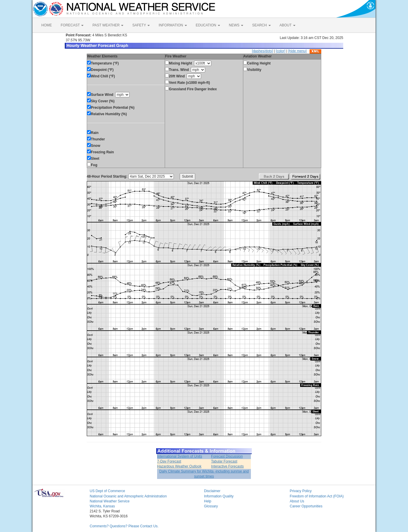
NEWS (236, 25)
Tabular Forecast (224, 461)
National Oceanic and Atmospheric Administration (128, 496)
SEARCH (261, 25)
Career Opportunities (306, 506)
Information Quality (219, 496)
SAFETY (141, 25)
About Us (297, 501)
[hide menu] (297, 51)
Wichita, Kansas (102, 506)
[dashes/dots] (262, 51)
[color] (281, 51)
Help (208, 501)
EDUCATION (208, 25)
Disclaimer (212, 491)
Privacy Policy (301, 491)
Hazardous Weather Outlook (179, 466)
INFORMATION (173, 25)
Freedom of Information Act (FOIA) (317, 496)
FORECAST (72, 25)
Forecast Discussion (227, 456)
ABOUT (288, 25)
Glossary (211, 506)
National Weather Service (110, 501)
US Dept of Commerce (107, 491)
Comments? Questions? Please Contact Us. (124, 526)
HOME (47, 25)
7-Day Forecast (169, 461)
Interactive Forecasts (227, 466)
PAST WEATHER (108, 25)
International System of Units (180, 456)
